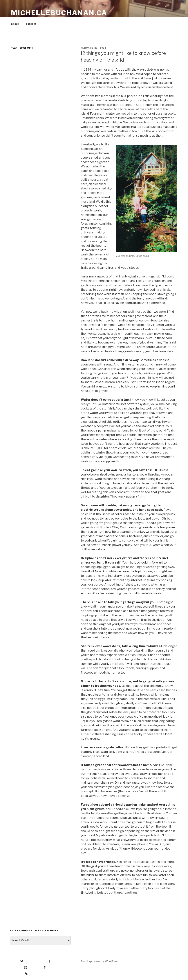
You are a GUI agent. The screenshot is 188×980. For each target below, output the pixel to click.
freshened (110, 717)
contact (31, 24)
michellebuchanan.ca (59, 13)
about (15, 24)
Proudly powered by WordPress (100, 961)
